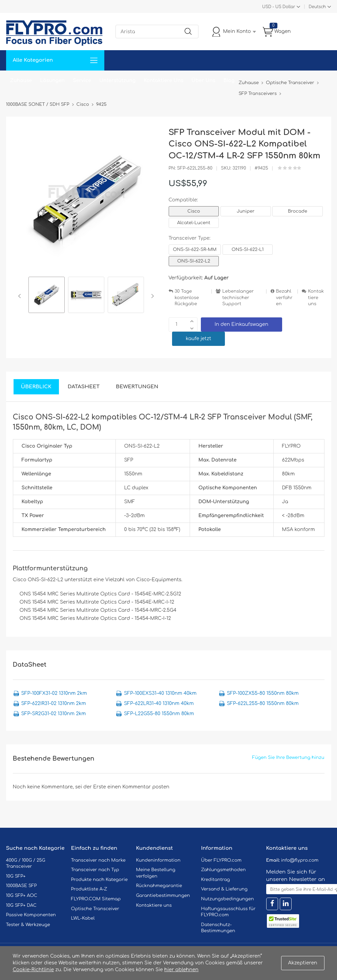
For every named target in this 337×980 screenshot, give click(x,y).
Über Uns (203, 81)
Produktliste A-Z (89, 889)
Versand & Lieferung (224, 889)
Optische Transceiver (95, 909)
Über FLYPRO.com (222, 860)
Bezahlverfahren (284, 298)
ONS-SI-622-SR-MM (195, 250)
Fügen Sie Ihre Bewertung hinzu (288, 758)
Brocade (298, 211)
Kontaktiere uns (316, 298)
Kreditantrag (216, 880)
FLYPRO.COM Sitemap (96, 899)
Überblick (36, 387)
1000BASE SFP (22, 886)
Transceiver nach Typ (95, 870)
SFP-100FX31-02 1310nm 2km (54, 693)
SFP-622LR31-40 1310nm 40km (159, 703)
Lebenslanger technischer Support (238, 298)
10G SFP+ (16, 876)
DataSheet (84, 387)
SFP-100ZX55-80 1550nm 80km (263, 693)
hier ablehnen (181, 970)
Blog (229, 81)
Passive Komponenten (31, 915)
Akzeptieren (303, 963)
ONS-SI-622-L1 (248, 250)
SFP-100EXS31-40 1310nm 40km (160, 693)
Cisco (194, 211)
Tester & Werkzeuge (28, 925)
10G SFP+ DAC (21, 905)
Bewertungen (137, 387)
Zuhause (21, 81)
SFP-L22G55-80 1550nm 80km (159, 714)
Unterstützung (117, 81)
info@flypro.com (300, 860)
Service (82, 81)
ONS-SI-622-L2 (194, 261)
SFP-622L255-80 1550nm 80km (263, 703)
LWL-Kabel (83, 918)
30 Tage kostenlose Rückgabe (187, 298)
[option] (47, 296)
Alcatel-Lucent (194, 223)
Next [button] (151, 296)
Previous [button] (21, 296)
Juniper (246, 211)
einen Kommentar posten (138, 787)
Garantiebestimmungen (163, 896)
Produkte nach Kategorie (99, 880)
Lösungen (52, 81)
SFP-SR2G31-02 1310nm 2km (54, 714)
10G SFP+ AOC (22, 896)
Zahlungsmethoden (224, 870)
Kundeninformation (158, 860)
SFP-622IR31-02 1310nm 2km (54, 703)
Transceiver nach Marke (98, 860)
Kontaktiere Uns (163, 81)
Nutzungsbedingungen (228, 899)
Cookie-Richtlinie (34, 970)
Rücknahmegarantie (159, 886)
